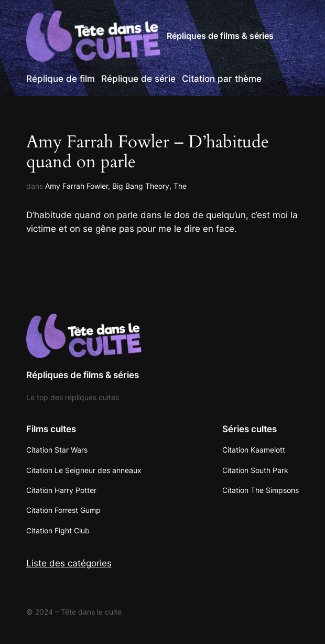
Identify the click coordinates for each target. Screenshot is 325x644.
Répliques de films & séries (220, 36)
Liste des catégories (69, 563)
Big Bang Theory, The (149, 186)
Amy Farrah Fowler (77, 186)
